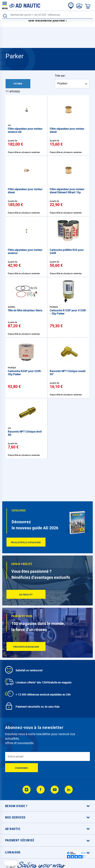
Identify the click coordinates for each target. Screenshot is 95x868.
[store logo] (21, 5)
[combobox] (47, 15)
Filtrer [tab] (18, 84)
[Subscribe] (22, 768)
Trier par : (61, 76)
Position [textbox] (62, 84)
